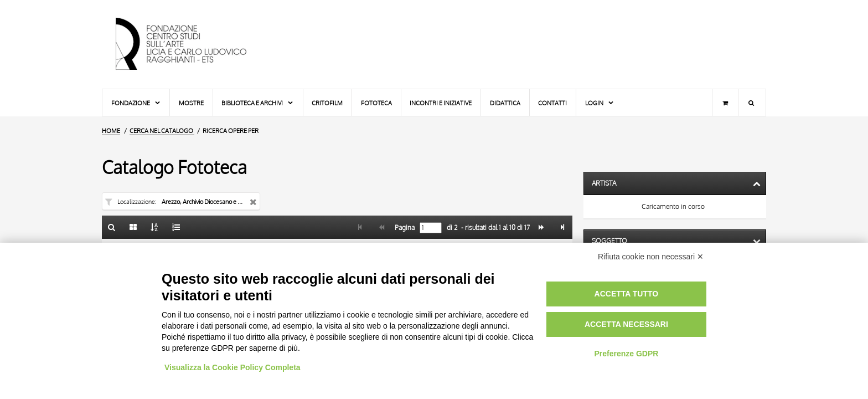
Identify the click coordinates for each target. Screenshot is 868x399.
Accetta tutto (627, 294)
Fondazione (136, 103)
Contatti (552, 103)
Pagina (404, 228)
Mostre (191, 103)
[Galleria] (133, 227)
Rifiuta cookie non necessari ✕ (651, 257)
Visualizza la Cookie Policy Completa (232, 367)
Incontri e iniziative (441, 103)
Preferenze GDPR (626, 354)
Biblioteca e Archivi (258, 103)
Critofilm (327, 103)
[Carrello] (725, 103)
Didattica (505, 103)
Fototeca (376, 103)
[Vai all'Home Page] (190, 44)
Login (600, 103)
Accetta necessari (626, 324)
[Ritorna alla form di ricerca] (112, 227)
